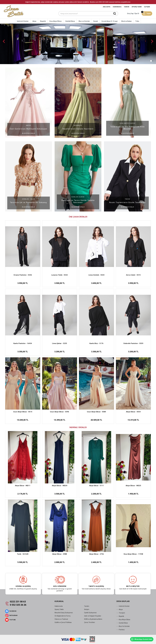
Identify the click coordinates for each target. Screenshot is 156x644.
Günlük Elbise (122, 623)
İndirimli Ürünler (123, 606)
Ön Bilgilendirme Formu (63, 616)
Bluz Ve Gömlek (123, 626)
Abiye (120, 610)
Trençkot (121, 613)
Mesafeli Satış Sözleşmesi (64, 613)
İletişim (87, 609)
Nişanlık (120, 616)
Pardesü (120, 630)
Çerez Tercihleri (90, 622)
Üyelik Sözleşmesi (90, 613)
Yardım (87, 606)
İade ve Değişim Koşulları (93, 616)
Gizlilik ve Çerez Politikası (63, 622)
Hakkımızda (59, 606)
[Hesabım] (131, 14)
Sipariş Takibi (59, 609)
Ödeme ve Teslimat (61, 619)
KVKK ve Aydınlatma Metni (93, 619)
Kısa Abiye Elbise (123, 620)
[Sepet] (147, 14)
